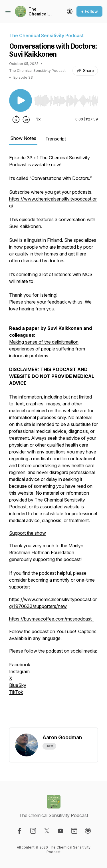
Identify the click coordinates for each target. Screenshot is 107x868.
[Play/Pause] (21, 100)
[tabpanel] (53, 441)
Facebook (20, 665)
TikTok (16, 692)
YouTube (65, 631)
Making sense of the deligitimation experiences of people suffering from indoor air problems (47, 349)
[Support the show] (70, 11)
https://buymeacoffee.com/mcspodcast (52, 619)
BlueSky (18, 685)
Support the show (28, 533)
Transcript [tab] (56, 139)
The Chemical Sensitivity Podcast (39, 12)
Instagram (19, 671)
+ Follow (89, 11)
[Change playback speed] (38, 119)
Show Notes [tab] (23, 138)
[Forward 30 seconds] (26, 119)
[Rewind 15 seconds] (16, 119)
